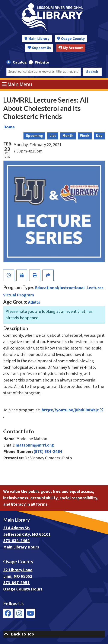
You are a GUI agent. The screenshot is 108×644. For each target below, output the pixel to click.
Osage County (73, 39)
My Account (71, 48)
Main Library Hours (21, 547)
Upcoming (34, 136)
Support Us (39, 48)
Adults (34, 302)
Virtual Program (19, 295)
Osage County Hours (23, 589)
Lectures (95, 288)
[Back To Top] (54, 634)
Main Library (39, 39)
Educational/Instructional (60, 288)
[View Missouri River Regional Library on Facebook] (8, 613)
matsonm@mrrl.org (35, 445)
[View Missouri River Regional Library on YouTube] (31, 613)
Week (85, 136)
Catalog (20, 62)
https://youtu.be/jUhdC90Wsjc (70, 410)
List (53, 136)
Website (42, 62)
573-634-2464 (16, 541)
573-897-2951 (16, 583)
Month (68, 136)
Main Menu (17, 84)
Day (99, 136)
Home (9, 127)
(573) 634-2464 (48, 452)
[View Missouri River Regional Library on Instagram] (19, 613)
